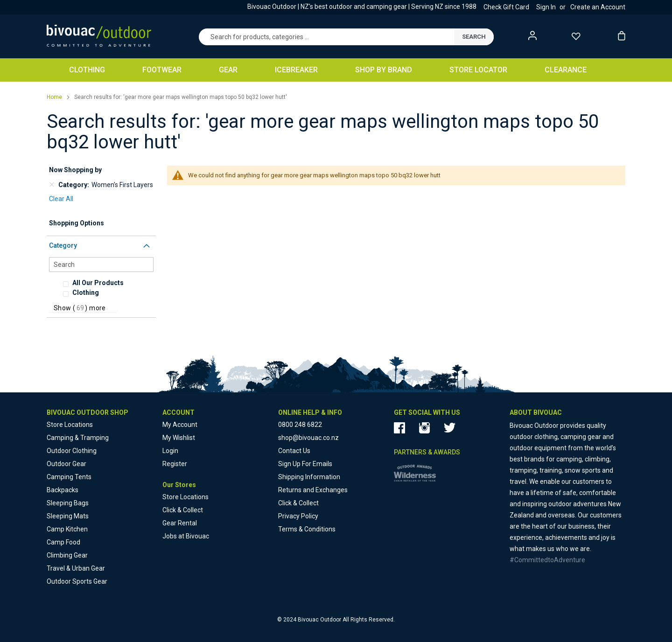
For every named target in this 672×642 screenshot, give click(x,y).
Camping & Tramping (78, 438)
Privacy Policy (298, 516)
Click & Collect (183, 510)
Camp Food (63, 542)
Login (170, 451)
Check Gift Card (506, 7)
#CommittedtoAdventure (547, 560)
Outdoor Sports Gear (77, 581)
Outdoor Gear (66, 464)
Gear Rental (180, 523)
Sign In (546, 7)
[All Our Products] (112, 283)
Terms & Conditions (307, 529)
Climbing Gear (67, 555)
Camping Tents (69, 477)
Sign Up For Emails (305, 464)
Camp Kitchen (67, 529)
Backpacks (63, 490)
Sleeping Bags (68, 503)
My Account (180, 425)
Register (175, 464)
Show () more (80, 308)
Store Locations (70, 425)
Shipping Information (309, 477)
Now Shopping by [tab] (75, 170)
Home (55, 97)
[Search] (101, 265)
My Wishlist (179, 438)
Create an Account (598, 7)
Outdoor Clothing (72, 451)
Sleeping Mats (68, 516)
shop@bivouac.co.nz (308, 438)
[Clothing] (107, 293)
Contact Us (294, 451)
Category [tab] (63, 245)
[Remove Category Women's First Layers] (52, 185)
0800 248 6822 (300, 425)
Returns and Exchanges (313, 490)
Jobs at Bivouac (186, 536)
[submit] (474, 37)
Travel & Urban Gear (76, 568)
